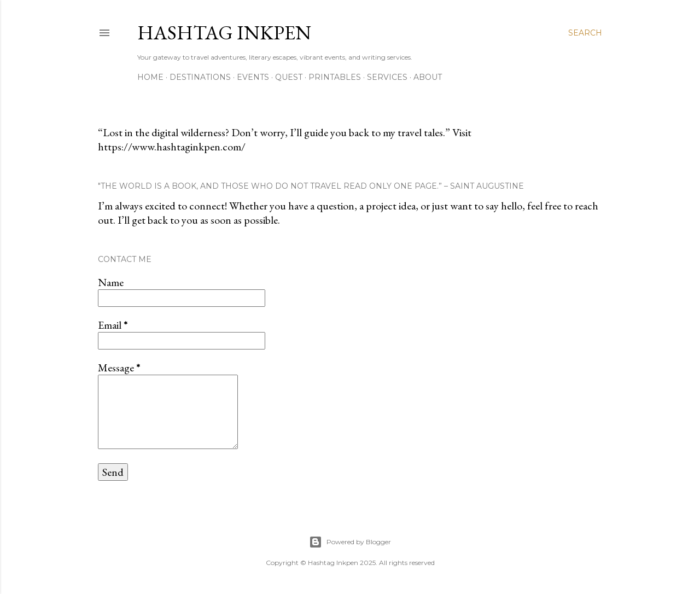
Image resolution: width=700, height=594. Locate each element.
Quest (289, 77)
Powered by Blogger (350, 542)
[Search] (585, 33)
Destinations (200, 77)
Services (387, 77)
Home (150, 77)
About (428, 77)
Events (253, 77)
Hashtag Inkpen (224, 33)
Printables (335, 77)
